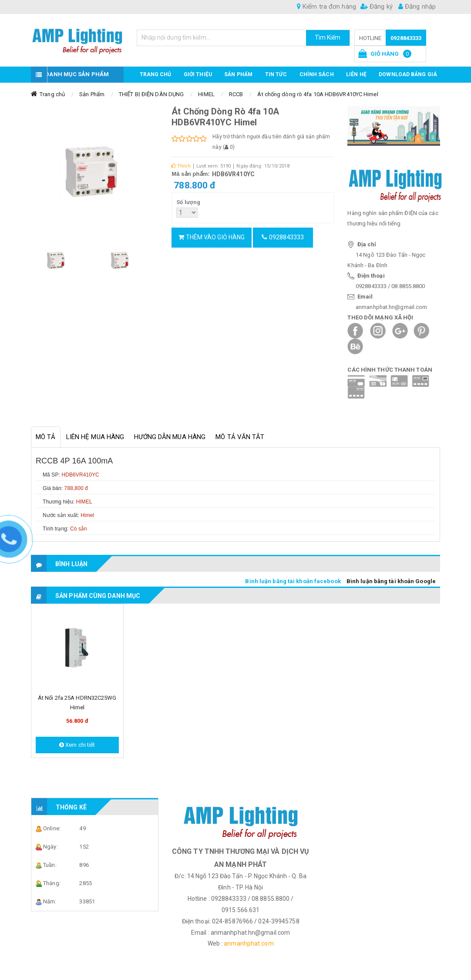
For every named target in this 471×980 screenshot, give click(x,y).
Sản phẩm (238, 74)
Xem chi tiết (77, 745)
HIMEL (206, 94)
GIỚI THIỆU (198, 74)
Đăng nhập (417, 7)
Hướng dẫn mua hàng (170, 437)
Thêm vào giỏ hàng (212, 237)
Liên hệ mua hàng (95, 437)
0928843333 (406, 38)
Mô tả (46, 437)
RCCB (236, 94)
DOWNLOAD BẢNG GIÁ (408, 74)
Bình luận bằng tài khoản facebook (293, 581)
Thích (181, 166)
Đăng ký (377, 7)
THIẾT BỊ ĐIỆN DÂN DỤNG (151, 94)
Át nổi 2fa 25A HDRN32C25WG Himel (77, 703)
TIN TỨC (276, 74)
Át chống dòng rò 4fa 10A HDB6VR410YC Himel (318, 94)
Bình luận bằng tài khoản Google (391, 581)
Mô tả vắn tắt (240, 437)
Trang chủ (156, 74)
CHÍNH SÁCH (317, 74)
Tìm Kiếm (328, 37)
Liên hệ (356, 74)
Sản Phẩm (92, 94)
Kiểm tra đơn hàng (326, 7)
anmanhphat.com (249, 943)
